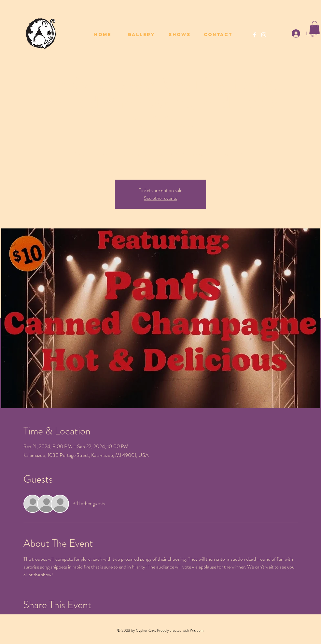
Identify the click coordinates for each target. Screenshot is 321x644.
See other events (160, 198)
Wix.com (197, 630)
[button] (314, 27)
